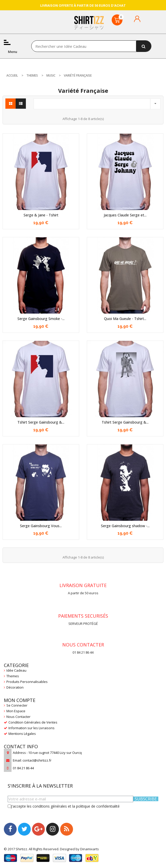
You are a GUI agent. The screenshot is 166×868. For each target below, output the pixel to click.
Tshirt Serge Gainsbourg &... (41, 422)
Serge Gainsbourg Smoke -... (41, 319)
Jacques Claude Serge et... (125, 215)
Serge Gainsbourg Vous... (41, 526)
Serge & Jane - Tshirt (41, 215)
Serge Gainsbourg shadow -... (125, 526)
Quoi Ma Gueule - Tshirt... (125, 319)
